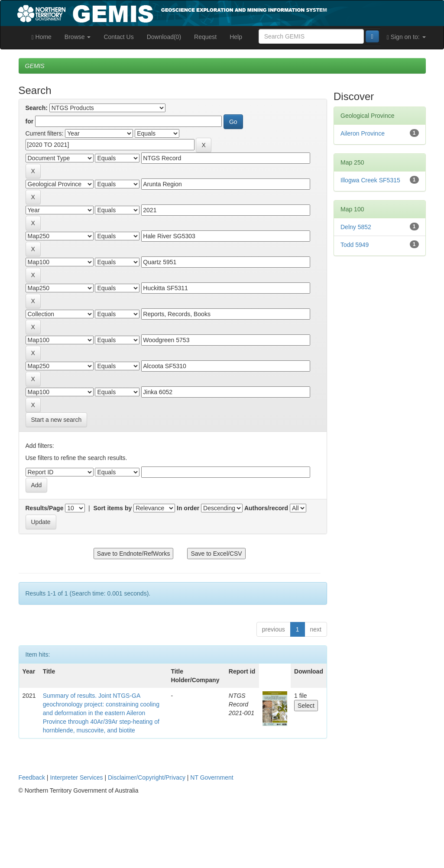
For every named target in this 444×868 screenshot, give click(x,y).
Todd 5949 (355, 245)
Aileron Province (363, 133)
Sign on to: (406, 37)
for (30, 121)
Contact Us (118, 37)
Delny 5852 (356, 227)
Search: (37, 108)
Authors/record (266, 508)
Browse (78, 37)
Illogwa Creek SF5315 (370, 180)
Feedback (32, 777)
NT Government (212, 777)
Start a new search (57, 420)
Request (205, 37)
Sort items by (113, 508)
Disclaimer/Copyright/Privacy (147, 777)
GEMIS (35, 66)
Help (236, 37)
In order (188, 508)
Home (42, 37)
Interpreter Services (76, 777)
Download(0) (164, 37)
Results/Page (45, 508)
